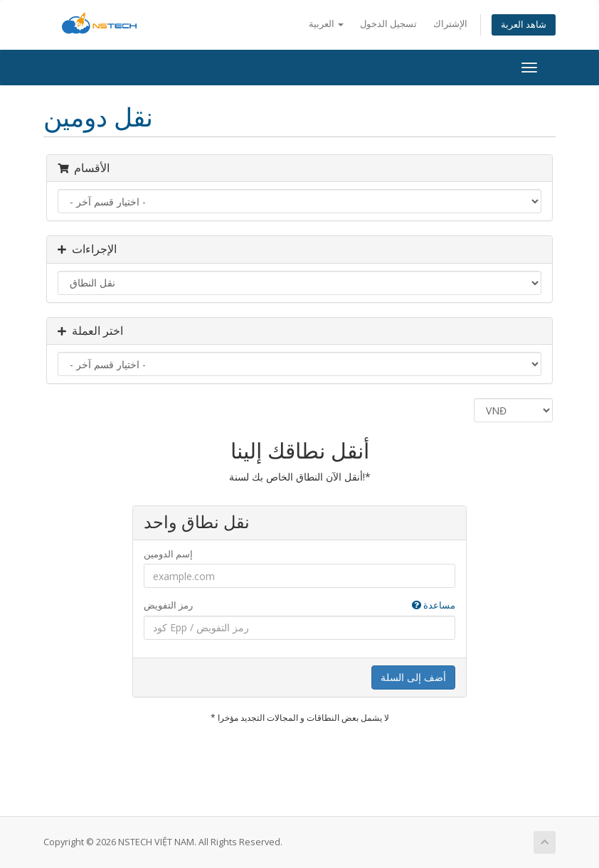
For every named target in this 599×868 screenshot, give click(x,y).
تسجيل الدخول (388, 24)
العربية (326, 24)
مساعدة (434, 605)
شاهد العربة (524, 25)
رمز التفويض (299, 605)
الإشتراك (450, 24)
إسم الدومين (168, 554)
